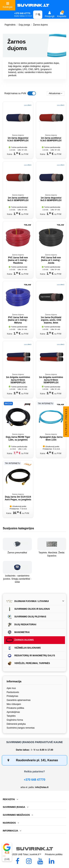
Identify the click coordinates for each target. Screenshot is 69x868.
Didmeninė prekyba (16, 724)
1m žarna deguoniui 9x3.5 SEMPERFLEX (51, 199)
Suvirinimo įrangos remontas (21, 728)
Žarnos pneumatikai (17, 553)
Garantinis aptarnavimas (19, 700)
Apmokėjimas (13, 712)
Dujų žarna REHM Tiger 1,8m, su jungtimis (18, 438)
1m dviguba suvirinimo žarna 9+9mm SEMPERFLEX (51, 380)
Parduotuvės (13, 692)
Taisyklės (11, 716)
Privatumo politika (15, 708)
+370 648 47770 (34, 780)
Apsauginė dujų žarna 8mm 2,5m (51, 438)
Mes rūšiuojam (14, 704)
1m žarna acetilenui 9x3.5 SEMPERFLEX (18, 199)
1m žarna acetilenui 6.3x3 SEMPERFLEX (51, 139)
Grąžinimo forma (15, 720)
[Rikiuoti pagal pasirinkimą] (56, 93)
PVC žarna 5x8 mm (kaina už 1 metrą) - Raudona (18, 260)
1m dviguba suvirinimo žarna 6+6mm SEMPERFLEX (18, 380)
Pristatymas (12, 696)
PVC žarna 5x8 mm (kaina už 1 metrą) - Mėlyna (18, 320)
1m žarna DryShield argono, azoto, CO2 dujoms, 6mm (51, 320)
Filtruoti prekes (66, 422)
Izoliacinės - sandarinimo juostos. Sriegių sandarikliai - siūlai (17, 579)
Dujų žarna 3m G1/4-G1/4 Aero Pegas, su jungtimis (18, 498)
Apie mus (11, 688)
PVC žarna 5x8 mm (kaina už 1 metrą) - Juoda (51, 260)
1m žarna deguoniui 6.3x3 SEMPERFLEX (18, 139)
